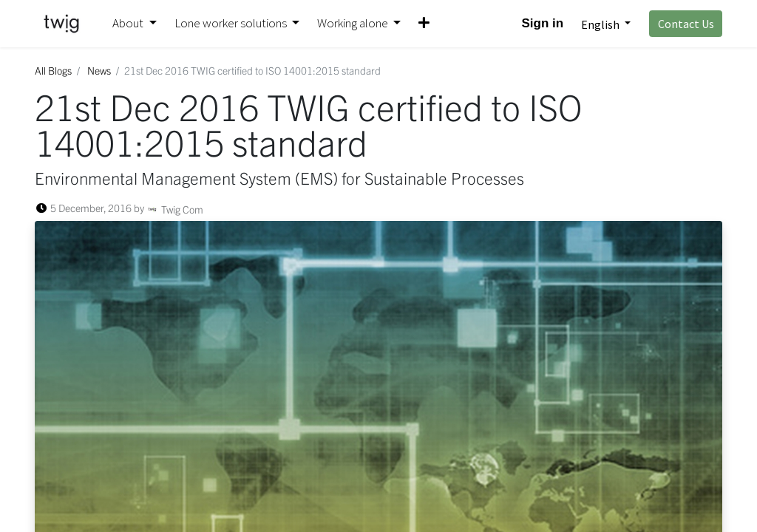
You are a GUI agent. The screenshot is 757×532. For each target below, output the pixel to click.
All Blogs (53, 70)
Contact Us (686, 24)
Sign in (543, 23)
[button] (424, 24)
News (99, 70)
